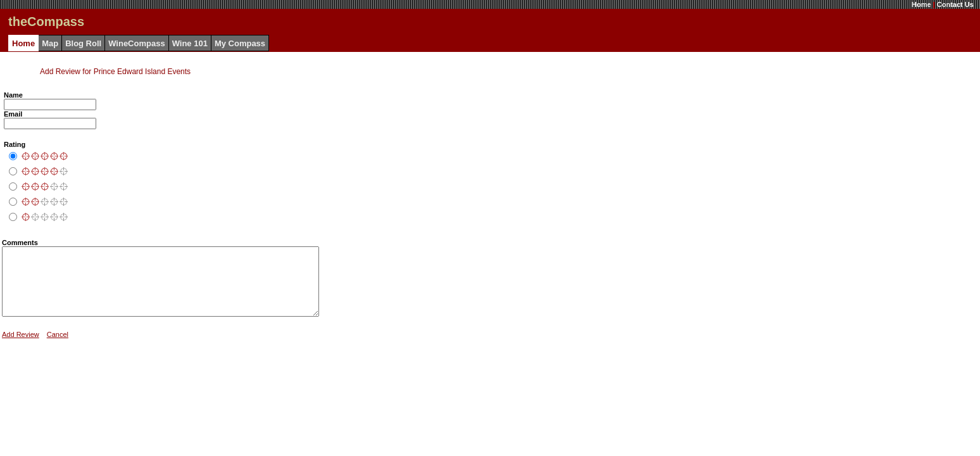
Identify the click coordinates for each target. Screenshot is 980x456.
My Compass (240, 43)
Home (921, 4)
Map (50, 43)
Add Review (21, 348)
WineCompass (136, 43)
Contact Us (955, 4)
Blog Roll (83, 43)
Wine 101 (190, 43)
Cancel (58, 348)
